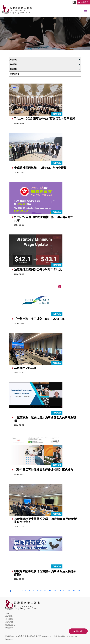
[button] (45, 306)
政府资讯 (9, 627)
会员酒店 (9, 619)
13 (60, 591)
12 (55, 591)
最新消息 (9, 622)
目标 (7, 613)
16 (74, 591)
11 (50, 591)
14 (64, 591)
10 (45, 591)
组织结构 (9, 616)
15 (69, 591)
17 (79, 591)
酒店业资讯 (10, 625)
